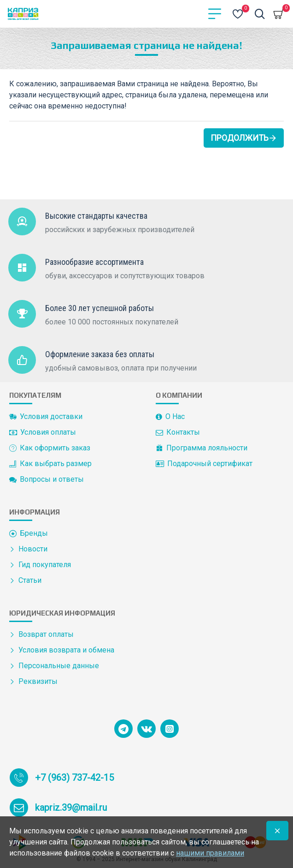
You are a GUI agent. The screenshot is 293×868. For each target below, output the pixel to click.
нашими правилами (210, 853)
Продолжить (240, 138)
